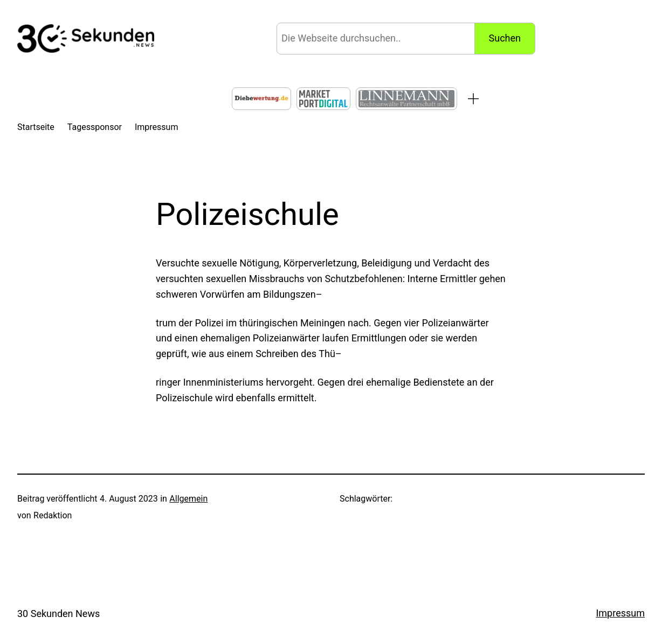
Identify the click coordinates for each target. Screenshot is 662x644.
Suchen (505, 38)
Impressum (620, 613)
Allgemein (188, 499)
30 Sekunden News (58, 614)
